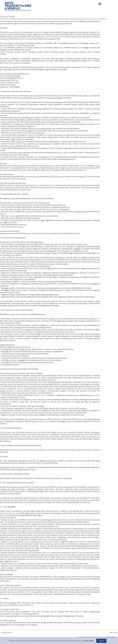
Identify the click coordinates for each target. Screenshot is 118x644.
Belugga (114, 637)
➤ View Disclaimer (7, 632)
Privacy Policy (88, 641)
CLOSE (101, 641)
